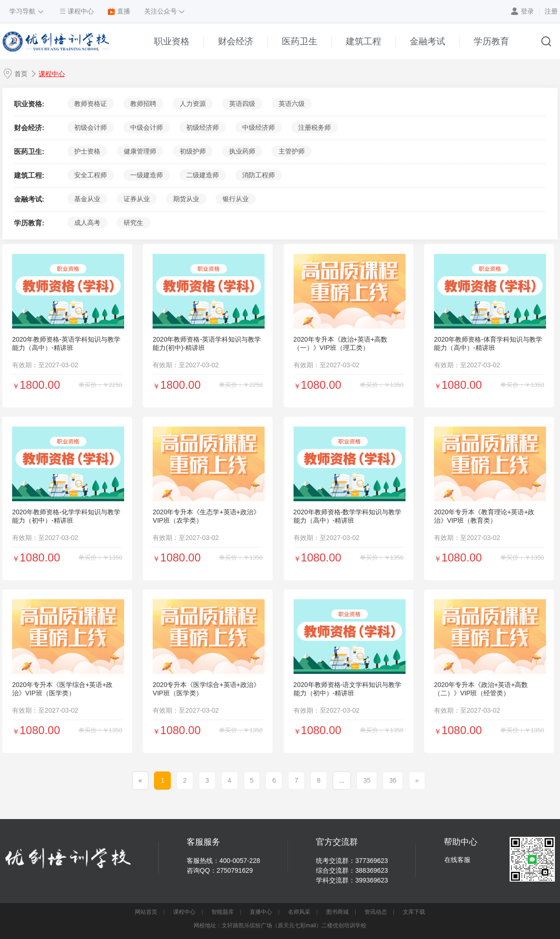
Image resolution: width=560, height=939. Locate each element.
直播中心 (261, 912)
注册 (551, 11)
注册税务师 (315, 127)
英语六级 (292, 104)
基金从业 (87, 199)
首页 (21, 74)
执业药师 (242, 151)
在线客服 (457, 860)
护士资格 (87, 151)
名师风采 (299, 912)
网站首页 (146, 912)
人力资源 (193, 104)
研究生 (133, 223)
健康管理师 (140, 151)
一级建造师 (147, 175)
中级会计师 (147, 127)
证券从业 (137, 199)
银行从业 (236, 199)
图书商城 (337, 912)
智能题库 (223, 912)
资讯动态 (376, 912)
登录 (527, 11)
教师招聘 (143, 104)
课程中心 (52, 74)
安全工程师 (91, 175)
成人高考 (87, 223)
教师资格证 (91, 104)
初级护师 (193, 151)
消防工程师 (259, 175)
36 (393, 780)
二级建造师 (203, 175)
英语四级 (242, 104)
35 (367, 780)
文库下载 (414, 912)
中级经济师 (259, 127)
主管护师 (292, 151)
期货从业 (186, 199)
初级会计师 (91, 127)
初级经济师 (203, 127)
